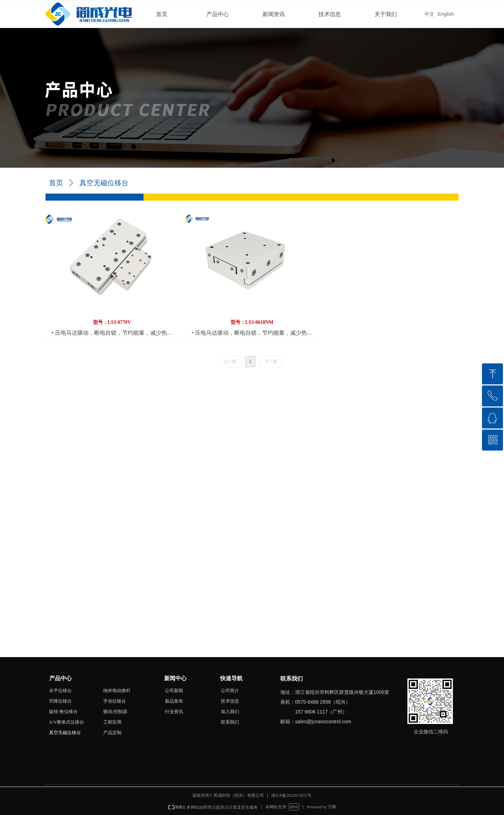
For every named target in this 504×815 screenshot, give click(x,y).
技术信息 (330, 14)
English (446, 14)
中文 (429, 14)
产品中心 (218, 14)
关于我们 (386, 14)
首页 (162, 14)
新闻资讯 (274, 14)
